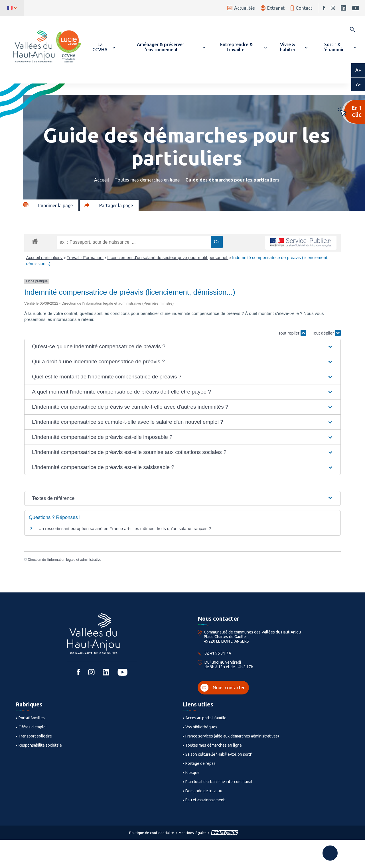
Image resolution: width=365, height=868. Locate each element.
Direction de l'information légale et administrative (64, 560)
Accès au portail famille (206, 718)
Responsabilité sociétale (40, 745)
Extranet (273, 8)
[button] (103, 47)
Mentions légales (192, 833)
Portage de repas (200, 763)
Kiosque (192, 773)
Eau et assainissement (205, 800)
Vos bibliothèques (201, 727)
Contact (301, 8)
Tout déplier (326, 333)
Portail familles (32, 718)
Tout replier (292, 333)
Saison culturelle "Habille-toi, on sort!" (219, 754)
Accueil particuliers (45, 257)
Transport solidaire (35, 736)
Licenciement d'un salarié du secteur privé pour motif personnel (168, 257)
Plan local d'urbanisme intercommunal (219, 782)
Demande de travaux (204, 791)
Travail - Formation (85, 257)
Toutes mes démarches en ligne (147, 180)
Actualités (241, 8)
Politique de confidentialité (152, 833)
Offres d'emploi (33, 727)
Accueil (102, 180)
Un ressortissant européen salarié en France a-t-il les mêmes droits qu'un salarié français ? (125, 528)
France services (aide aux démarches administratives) (232, 736)
